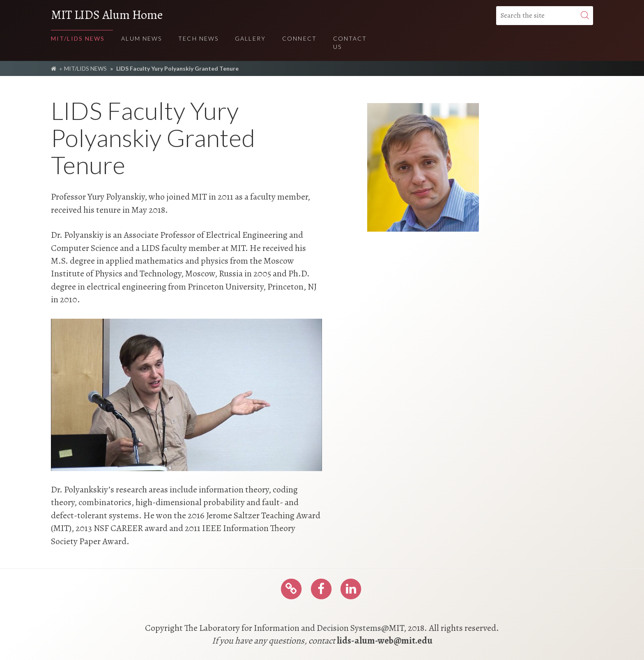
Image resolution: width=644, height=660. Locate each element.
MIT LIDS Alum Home (107, 15)
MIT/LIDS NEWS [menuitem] (78, 38)
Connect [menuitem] (299, 38)
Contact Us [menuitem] (350, 43)
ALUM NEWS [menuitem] (141, 38)
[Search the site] (545, 16)
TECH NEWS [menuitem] (198, 38)
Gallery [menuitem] (250, 38)
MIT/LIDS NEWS (85, 68)
